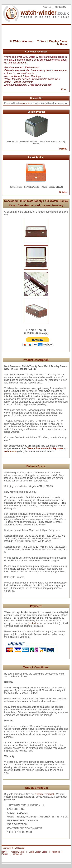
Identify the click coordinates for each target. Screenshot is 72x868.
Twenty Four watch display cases (45, 448)
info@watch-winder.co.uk (55, 103)
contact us (25, 103)
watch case (11, 451)
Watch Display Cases (54, 41)
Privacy (5, 854)
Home (64, 44)
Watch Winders (23, 41)
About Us (48, 7)
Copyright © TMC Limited (14, 848)
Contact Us (60, 7)
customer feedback (44, 794)
